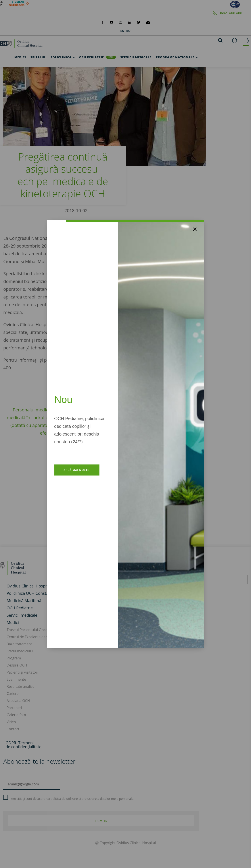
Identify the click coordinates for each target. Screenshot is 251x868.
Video (11, 722)
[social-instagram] (121, 22)
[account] (248, 40)
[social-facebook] (102, 22)
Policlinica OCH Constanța (31, 593)
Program (14, 658)
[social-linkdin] (130, 22)
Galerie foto (16, 715)
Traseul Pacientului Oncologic (31, 630)
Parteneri (14, 708)
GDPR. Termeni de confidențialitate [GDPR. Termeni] (23, 745)
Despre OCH (17, 665)
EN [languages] (122, 31)
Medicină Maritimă (24, 601)
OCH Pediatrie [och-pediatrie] (98, 57)
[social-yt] (111, 22)
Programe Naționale (177, 57)
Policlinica (63, 57)
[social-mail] (148, 22)
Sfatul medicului (20, 651)
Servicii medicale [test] (136, 57)
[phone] (121, 13)
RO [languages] (128, 31)
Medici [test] (20, 57)
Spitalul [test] (38, 57)
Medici (13, 622)
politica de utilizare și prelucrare (74, 799)
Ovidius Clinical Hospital (29, 586)
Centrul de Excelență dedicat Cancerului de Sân (45, 637)
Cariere (13, 694)
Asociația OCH (18, 701)
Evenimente (16, 679)
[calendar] (235, 40)
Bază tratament (19, 644)
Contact (13, 729)
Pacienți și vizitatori (22, 672)
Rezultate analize (21, 686)
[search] (220, 40)
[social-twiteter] (139, 22)
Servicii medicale (22, 615)
